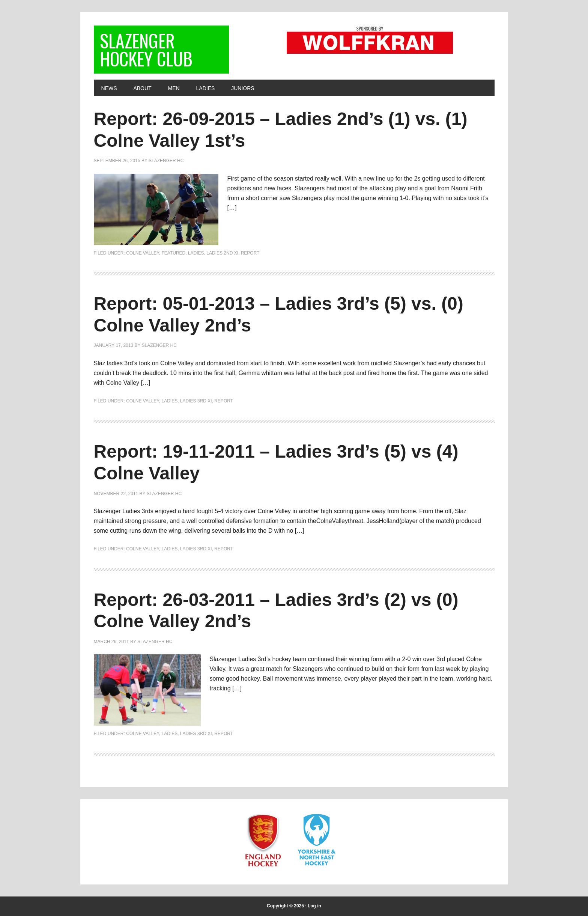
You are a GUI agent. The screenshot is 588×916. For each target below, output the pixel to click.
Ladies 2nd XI (222, 253)
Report (250, 253)
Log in (314, 906)
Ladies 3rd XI (196, 401)
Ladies (196, 253)
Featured (173, 253)
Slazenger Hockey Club (146, 49)
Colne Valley (143, 253)
